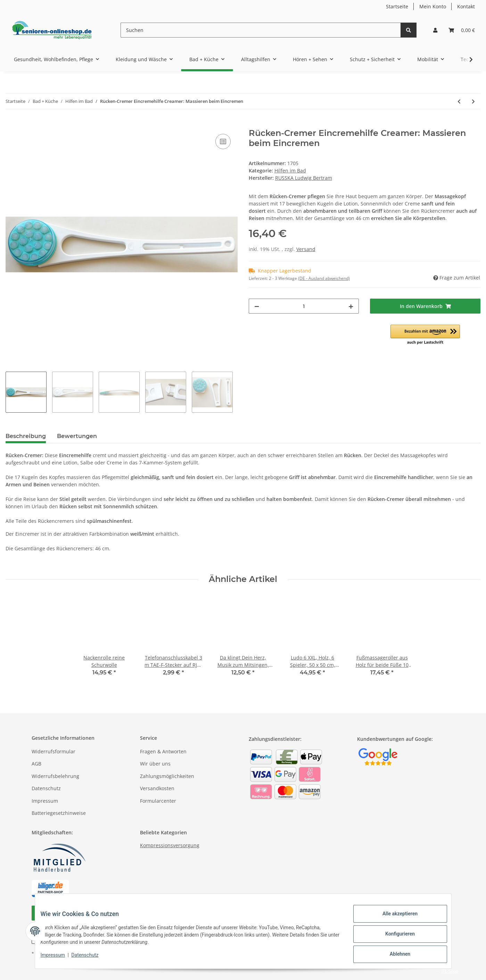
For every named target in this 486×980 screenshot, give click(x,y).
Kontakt (466, 6)
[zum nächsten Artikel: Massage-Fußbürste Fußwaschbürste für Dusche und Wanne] (473, 101)
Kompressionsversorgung (170, 845)
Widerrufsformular (53, 751)
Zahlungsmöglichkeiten (167, 776)
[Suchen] (261, 30)
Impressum (45, 801)
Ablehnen (394, 955)
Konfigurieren (394, 937)
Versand (306, 249)
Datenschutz (46, 788)
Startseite (397, 6)
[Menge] (304, 306)
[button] (435, 30)
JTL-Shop (450, 971)
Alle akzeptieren (394, 919)
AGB (36, 764)
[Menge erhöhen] (351, 306)
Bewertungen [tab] (77, 436)
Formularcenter (158, 801)
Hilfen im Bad (290, 171)
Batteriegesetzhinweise (59, 813)
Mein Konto (433, 6)
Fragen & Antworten (163, 751)
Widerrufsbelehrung (55, 776)
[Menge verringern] (257, 306)
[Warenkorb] (462, 30)
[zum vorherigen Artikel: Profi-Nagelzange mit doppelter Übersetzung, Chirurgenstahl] (459, 101)
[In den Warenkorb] (11, 124)
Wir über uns (155, 764)
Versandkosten (157, 788)
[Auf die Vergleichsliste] (223, 141)
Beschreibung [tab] (26, 436)
